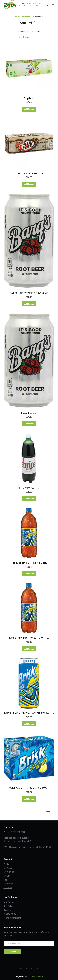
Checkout (8, 888)
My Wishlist (9, 872)
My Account (9, 868)
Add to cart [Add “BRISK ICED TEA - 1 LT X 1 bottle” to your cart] (29, 574)
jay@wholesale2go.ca (26, 841)
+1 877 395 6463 (18, 832)
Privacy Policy (10, 914)
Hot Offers (8, 884)
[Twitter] (26, 968)
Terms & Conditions (12, 918)
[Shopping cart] (47, 5)
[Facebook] (21, 968)
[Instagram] (32, 968)
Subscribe (12, 951)
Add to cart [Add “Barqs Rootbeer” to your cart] (29, 424)
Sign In (7, 880)
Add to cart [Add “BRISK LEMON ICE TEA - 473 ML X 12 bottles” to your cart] (29, 724)
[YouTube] (37, 968)
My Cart (7, 876)
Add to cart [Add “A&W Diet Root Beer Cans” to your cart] (29, 184)
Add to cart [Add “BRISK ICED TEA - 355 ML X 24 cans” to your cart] (29, 649)
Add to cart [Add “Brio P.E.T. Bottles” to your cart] (29, 499)
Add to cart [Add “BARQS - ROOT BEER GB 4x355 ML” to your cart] (29, 304)
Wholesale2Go (37, 977)
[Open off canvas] (53, 5)
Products (8, 864)
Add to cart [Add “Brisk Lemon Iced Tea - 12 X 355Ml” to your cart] (29, 799)
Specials (7, 910)
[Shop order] (29, 37)
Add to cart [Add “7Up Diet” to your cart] (29, 109)
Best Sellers (9, 906)
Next (49, 811)
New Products (10, 902)
